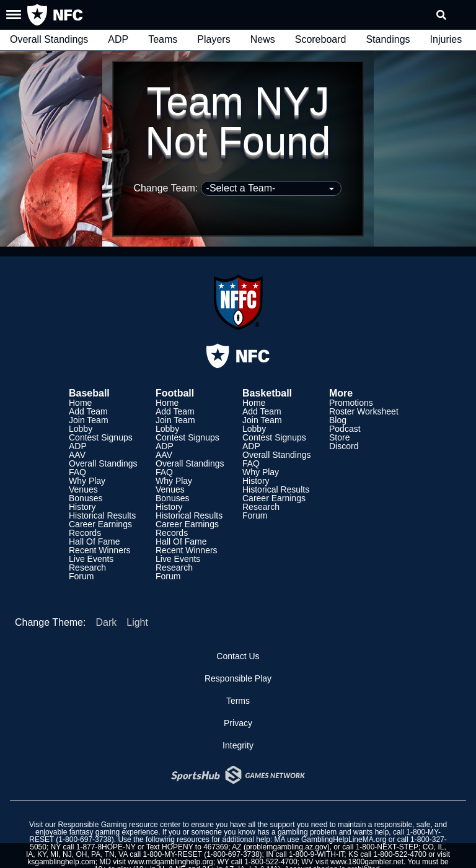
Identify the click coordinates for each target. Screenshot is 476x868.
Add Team (88, 411)
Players (214, 39)
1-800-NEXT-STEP (387, 847)
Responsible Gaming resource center (119, 825)
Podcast (345, 429)
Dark (106, 622)
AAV (77, 455)
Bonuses (86, 498)
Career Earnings (100, 524)
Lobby (81, 429)
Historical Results (102, 515)
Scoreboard (321, 39)
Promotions (351, 403)
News (263, 39)
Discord (344, 446)
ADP (118, 39)
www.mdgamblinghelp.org (170, 862)
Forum (81, 576)
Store (339, 437)
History (82, 507)
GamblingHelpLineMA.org (344, 840)
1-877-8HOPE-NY (106, 847)
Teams (163, 39)
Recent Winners (100, 550)
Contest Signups (101, 437)
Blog (338, 420)
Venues (83, 489)
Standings (388, 39)
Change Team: (237, 188)
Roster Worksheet (364, 411)
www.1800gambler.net (367, 862)
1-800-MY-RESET (172, 854)
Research (87, 568)
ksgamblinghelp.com (61, 862)
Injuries (446, 39)
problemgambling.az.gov (287, 847)
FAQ (77, 472)
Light (137, 622)
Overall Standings (49, 39)
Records (85, 533)
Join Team (89, 420)
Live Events (91, 559)
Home (80, 403)
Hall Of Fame (94, 541)
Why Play (87, 481)
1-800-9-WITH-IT (316, 854)
